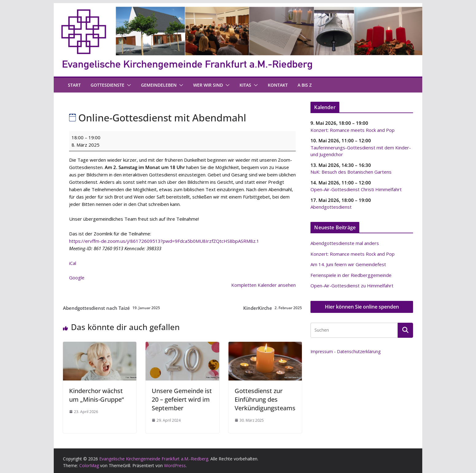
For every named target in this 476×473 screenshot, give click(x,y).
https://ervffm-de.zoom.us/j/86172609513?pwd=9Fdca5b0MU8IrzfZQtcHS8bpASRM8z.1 (164, 241)
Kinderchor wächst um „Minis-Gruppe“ (96, 395)
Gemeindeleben (159, 85)
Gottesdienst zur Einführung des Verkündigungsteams (265, 399)
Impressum (322, 351)
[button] (128, 85)
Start (74, 85)
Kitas (245, 85)
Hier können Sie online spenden (362, 307)
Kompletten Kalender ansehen (263, 285)
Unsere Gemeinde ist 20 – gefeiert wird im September (182, 399)
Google (77, 278)
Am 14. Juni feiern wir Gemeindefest (348, 264)
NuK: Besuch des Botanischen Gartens (351, 172)
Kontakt (278, 85)
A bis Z (305, 85)
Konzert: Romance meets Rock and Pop (353, 130)
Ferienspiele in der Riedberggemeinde (351, 275)
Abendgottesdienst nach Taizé (111, 308)
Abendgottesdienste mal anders (345, 243)
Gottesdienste (107, 85)
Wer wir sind (208, 85)
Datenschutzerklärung (359, 351)
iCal (73, 263)
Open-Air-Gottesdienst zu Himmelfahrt (352, 286)
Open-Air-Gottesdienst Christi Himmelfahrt (356, 189)
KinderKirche (273, 308)
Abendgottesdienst (331, 207)
